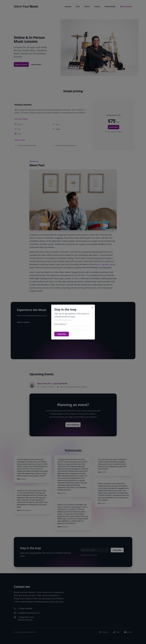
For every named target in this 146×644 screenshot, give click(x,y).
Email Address (61, 324)
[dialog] (73, 322)
